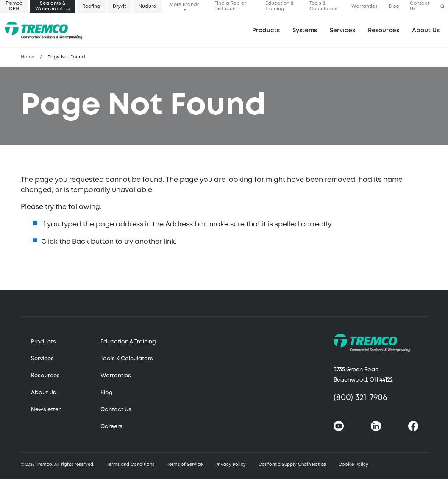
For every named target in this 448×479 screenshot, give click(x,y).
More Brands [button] (184, 5)
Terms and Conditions (131, 465)
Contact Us (420, 6)
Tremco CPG (14, 6)
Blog (394, 6)
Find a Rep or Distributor (230, 6)
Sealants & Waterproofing (52, 6)
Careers (111, 427)
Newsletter (46, 410)
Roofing (91, 6)
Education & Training (280, 6)
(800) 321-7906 (360, 398)
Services (42, 359)
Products (266, 31)
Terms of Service (185, 465)
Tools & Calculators (323, 6)
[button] (442, 7)
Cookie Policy (353, 465)
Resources (384, 31)
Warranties (365, 6)
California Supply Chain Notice (292, 465)
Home (28, 57)
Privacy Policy (231, 465)
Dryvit (119, 6)
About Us (426, 31)
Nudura (147, 6)
